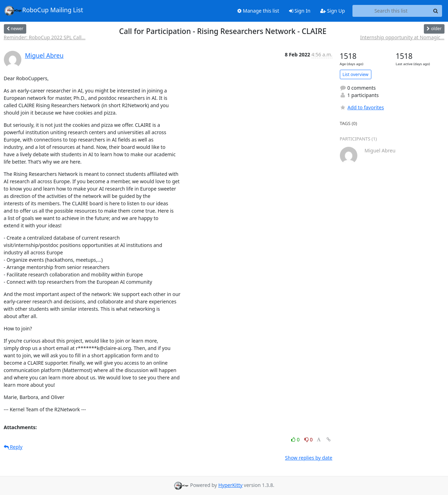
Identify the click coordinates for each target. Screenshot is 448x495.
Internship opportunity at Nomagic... (402, 37)
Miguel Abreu (44, 55)
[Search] (436, 11)
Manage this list (258, 11)
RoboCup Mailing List (44, 11)
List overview (356, 74)
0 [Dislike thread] (309, 439)
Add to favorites (362, 107)
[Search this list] (391, 11)
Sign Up (333, 11)
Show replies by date (309, 458)
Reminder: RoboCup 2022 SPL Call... (45, 37)
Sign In (300, 11)
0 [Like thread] (296, 439)
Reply (13, 447)
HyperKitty (230, 485)
